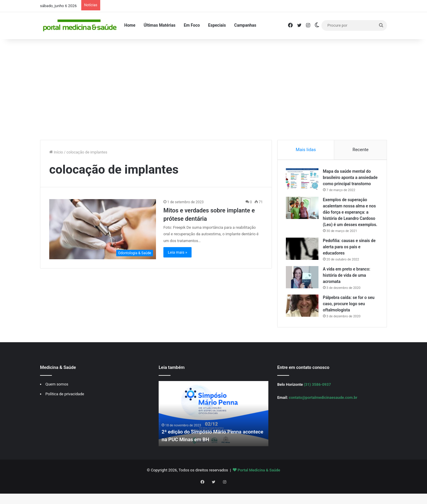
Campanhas (245, 25)
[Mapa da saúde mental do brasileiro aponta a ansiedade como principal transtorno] (303, 180)
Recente (361, 150)
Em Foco (192, 25)
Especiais (217, 25)
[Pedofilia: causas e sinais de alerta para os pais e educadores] (303, 262)
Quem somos (57, 398)
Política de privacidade (65, 408)
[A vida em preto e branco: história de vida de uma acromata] (303, 290)
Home (130, 25)
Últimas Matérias (159, 25)
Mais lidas (306, 150)
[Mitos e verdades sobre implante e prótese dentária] (103, 229)
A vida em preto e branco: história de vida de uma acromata (347, 288)
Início (56, 152)
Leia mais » (177, 252)
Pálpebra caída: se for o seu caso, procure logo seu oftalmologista (349, 317)
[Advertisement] (213, 89)
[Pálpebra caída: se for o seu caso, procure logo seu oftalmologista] (303, 319)
